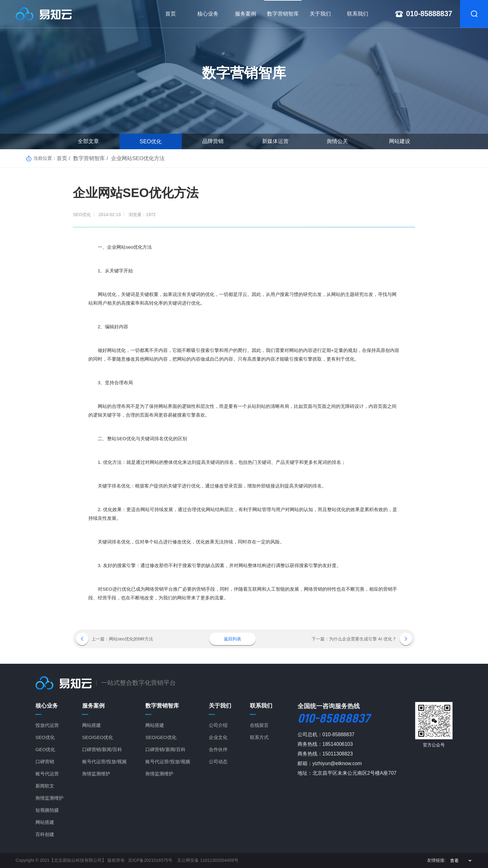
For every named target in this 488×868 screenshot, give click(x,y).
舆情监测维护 (49, 798)
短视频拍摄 (47, 810)
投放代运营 (47, 725)
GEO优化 (45, 749)
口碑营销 (45, 762)
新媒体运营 (275, 141)
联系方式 (259, 737)
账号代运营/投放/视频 (104, 762)
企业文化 (218, 737)
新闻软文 (45, 786)
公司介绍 (218, 725)
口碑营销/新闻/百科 (102, 749)
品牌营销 (213, 141)
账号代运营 (47, 774)
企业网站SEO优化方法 (129, 158)
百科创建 (45, 834)
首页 (61, 158)
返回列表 (232, 639)
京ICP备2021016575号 (150, 860)
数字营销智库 (86, 158)
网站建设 (400, 141)
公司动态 (218, 762)
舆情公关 (337, 141)
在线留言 (259, 725)
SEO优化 (151, 141)
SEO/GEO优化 (98, 737)
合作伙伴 (218, 749)
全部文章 (88, 141)
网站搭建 (45, 822)
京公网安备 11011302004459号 (208, 860)
